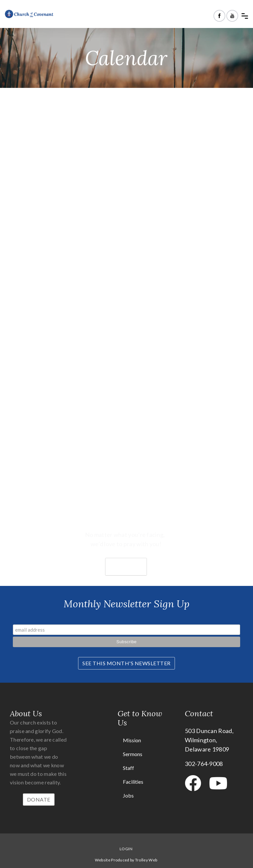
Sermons (133, 754)
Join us (126, 574)
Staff (128, 768)
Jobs (128, 795)
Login (126, 849)
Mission (132, 740)
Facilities (133, 782)
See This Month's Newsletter (126, 663)
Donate (39, 799)
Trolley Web (146, 860)
